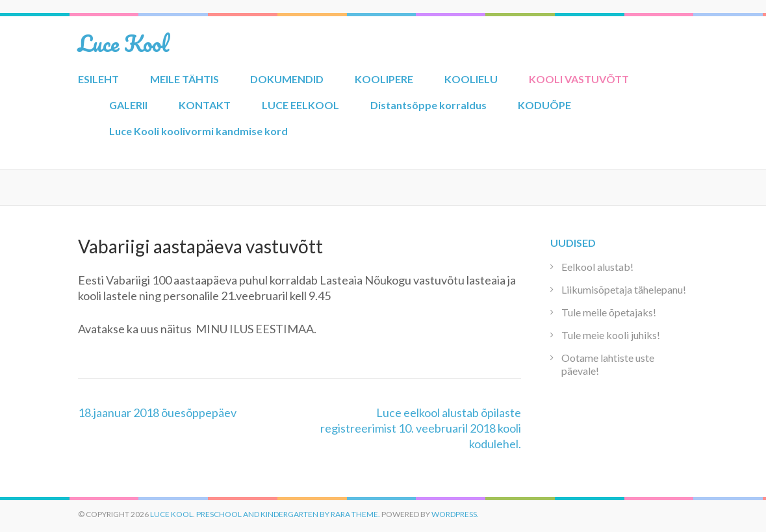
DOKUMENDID (287, 79)
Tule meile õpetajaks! (609, 312)
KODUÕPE (544, 105)
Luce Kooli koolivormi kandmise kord (198, 131)
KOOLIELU (471, 79)
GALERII (128, 105)
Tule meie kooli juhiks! (611, 335)
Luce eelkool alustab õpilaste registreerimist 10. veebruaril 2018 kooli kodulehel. (421, 428)
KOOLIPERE (384, 79)
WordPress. (455, 514)
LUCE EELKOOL (300, 105)
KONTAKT (205, 105)
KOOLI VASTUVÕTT (579, 79)
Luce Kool (123, 43)
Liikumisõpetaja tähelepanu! (624, 289)
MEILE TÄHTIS (185, 79)
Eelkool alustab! (597, 267)
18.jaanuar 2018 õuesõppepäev (157, 412)
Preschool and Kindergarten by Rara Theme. (288, 514)
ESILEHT (98, 79)
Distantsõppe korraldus (428, 105)
